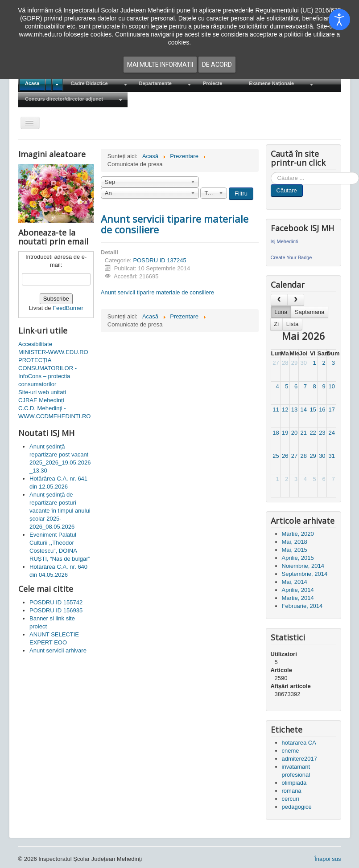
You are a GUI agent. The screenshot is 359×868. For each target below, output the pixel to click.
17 (331, 410)
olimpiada (294, 783)
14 (304, 410)
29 (294, 363)
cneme (291, 751)
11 (276, 410)
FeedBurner (68, 308)
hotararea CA (299, 743)
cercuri (291, 799)
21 (304, 433)
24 (331, 433)
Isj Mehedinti (285, 241)
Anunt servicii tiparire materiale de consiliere (175, 224)
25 (276, 456)
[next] (296, 300)
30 (304, 363)
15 (313, 410)
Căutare (287, 190)
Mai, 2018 (295, 542)
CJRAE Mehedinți (41, 400)
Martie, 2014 (298, 598)
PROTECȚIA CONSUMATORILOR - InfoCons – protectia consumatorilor (47, 372)
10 (331, 386)
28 (285, 363)
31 (331, 456)
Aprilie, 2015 (298, 558)
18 (276, 433)
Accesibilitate (35, 344)
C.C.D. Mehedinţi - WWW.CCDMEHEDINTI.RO (54, 412)
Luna (281, 312)
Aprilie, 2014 (298, 590)
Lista (292, 324)
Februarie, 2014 (302, 606)
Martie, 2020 (298, 534)
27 (276, 363)
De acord (217, 65)
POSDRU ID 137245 (159, 260)
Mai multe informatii (160, 65)
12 (285, 410)
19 (285, 433)
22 (313, 433)
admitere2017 (300, 759)
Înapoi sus (328, 859)
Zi (276, 324)
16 (322, 410)
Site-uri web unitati (42, 392)
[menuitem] (41, 84)
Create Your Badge (291, 257)
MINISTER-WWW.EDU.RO (53, 352)
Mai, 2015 (295, 550)
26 (285, 456)
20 (294, 433)
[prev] (279, 300)
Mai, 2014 (295, 582)
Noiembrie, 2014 (303, 566)
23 (322, 433)
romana (292, 791)
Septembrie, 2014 (305, 574)
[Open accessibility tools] (339, 20)
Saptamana (310, 312)
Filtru (241, 194)
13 (294, 410)
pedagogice (297, 807)
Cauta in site (271, 172)
